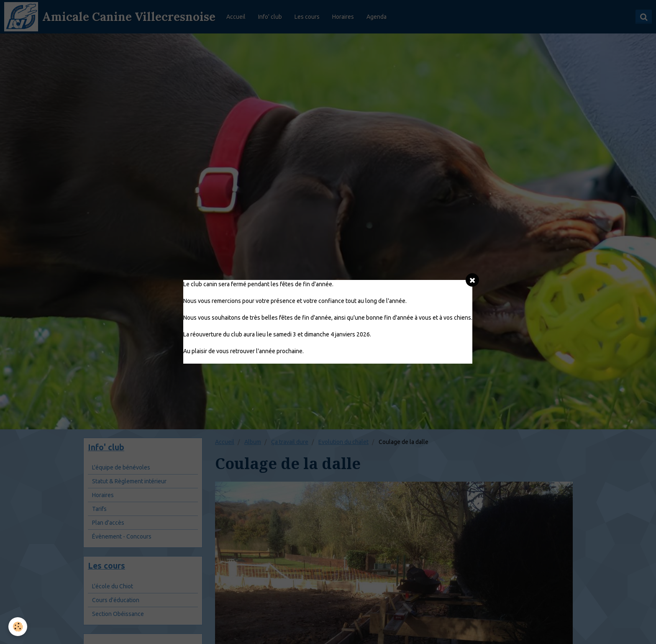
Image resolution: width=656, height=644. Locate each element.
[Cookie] (18, 627)
